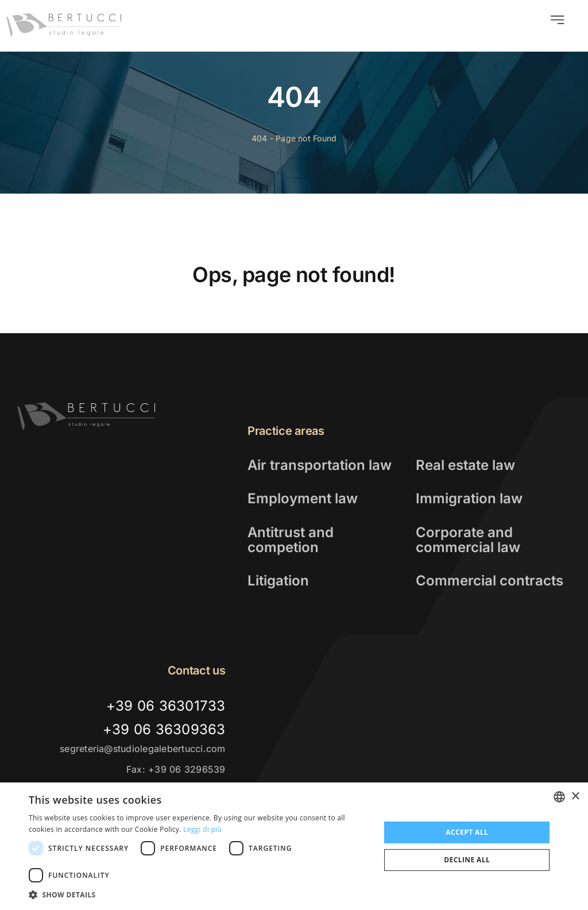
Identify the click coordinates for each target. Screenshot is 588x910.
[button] (199, 895)
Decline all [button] (467, 860)
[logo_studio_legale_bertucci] (64, 18)
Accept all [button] (467, 832)
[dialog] (294, 846)
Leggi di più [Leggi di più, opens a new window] (202, 829)
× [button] (575, 797)
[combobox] (559, 797)
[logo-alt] (86, 407)
